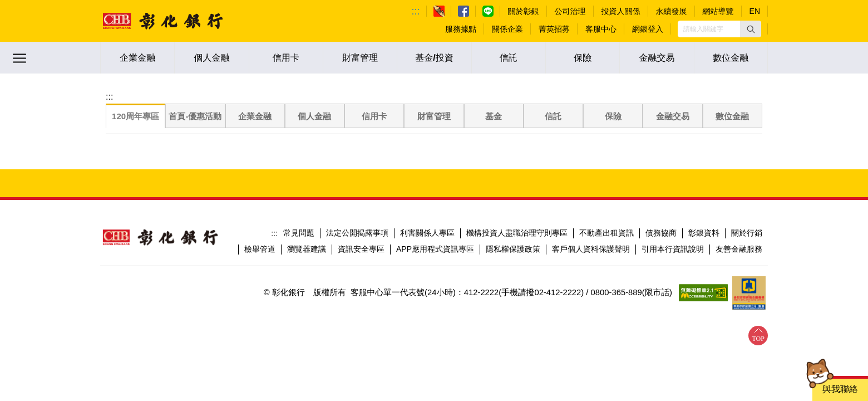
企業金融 (137, 58)
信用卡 (286, 58)
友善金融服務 (739, 249)
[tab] (135, 116)
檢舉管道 (260, 249)
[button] (751, 29)
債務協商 (661, 233)
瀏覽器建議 (307, 249)
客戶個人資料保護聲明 (591, 249)
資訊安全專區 (361, 249)
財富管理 (360, 58)
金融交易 (657, 58)
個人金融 (211, 58)
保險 (583, 58)
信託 (509, 58)
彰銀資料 (704, 233)
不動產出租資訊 (606, 233)
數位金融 (731, 58)
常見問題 (299, 233)
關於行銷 (747, 233)
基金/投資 (434, 58)
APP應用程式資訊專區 (435, 249)
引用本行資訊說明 (673, 249)
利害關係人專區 (427, 233)
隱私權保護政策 (513, 249)
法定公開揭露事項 (357, 233)
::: (416, 11)
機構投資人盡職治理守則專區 (517, 233)
